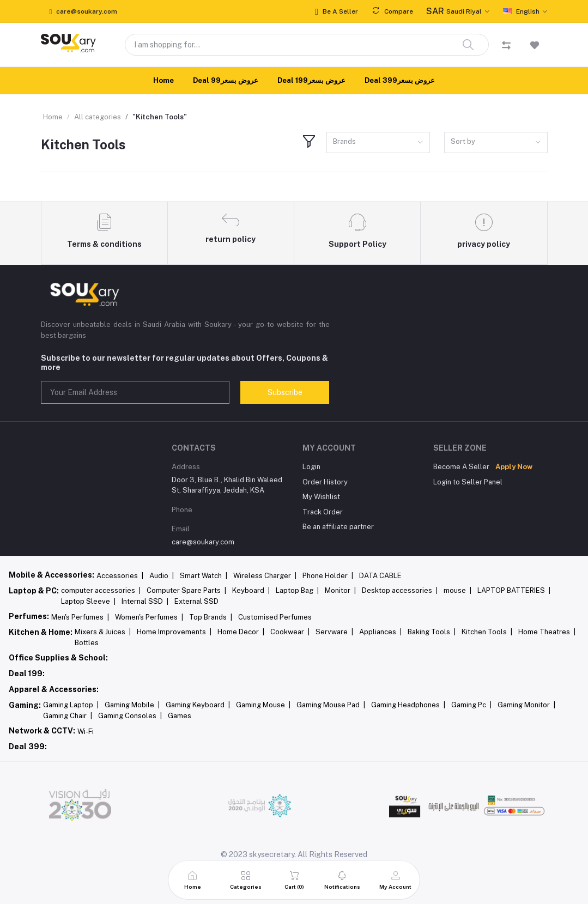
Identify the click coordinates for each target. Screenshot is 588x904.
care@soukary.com (203, 542)
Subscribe (285, 392)
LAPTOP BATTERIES (514, 590)
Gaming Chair (68, 716)
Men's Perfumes (80, 617)
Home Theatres (547, 632)
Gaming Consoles (130, 716)
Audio (162, 576)
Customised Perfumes (275, 617)
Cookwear (290, 632)
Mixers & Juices (103, 632)
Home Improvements (174, 632)
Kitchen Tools (487, 632)
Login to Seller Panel (468, 482)
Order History (325, 482)
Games (180, 716)
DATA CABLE (380, 576)
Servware (334, 632)
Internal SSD (145, 601)
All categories (98, 117)
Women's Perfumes (149, 617)
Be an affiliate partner (338, 527)
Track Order (323, 512)
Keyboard (251, 590)
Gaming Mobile (132, 705)
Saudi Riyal (454, 11)
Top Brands (211, 617)
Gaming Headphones (408, 705)
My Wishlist (321, 497)
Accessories (120, 576)
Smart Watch (204, 576)
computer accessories (101, 590)
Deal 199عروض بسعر (311, 80)
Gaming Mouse (263, 705)
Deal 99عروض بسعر (226, 80)
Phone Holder (328, 576)
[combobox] (378, 142)
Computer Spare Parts (186, 590)
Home (163, 80)
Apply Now (514, 467)
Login (311, 467)
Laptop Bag (297, 590)
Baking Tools (432, 632)
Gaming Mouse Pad (331, 705)
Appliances (380, 632)
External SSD (196, 601)
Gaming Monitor (526, 705)
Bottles (87, 643)
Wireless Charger (265, 576)
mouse (457, 590)
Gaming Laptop (71, 705)
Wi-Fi (86, 732)
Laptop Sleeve (88, 601)
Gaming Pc (471, 705)
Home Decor (241, 632)
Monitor (340, 590)
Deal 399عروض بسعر (400, 80)
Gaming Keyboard (198, 705)
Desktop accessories (400, 590)
